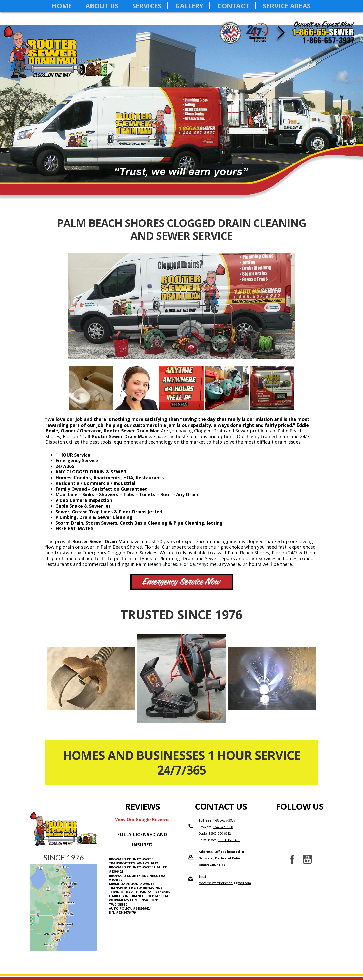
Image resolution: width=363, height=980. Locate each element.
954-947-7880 (223, 827)
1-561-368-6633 (229, 840)
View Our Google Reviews (142, 820)
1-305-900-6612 (220, 833)
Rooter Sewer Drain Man (59, 57)
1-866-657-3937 (224, 820)
